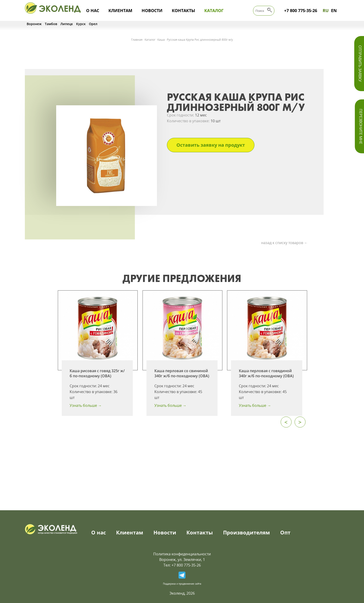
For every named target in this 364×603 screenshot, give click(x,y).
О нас (93, 10)
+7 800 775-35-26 (301, 10)
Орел (93, 24)
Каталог (214, 10)
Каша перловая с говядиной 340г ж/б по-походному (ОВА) (266, 373)
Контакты (183, 10)
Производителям (247, 532)
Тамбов (51, 24)
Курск (81, 24)
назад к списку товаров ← (284, 243)
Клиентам (120, 10)
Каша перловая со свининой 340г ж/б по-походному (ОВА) (182, 373)
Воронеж (34, 24)
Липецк (67, 24)
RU (326, 10)
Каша (161, 40)
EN (334, 10)
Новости (152, 10)
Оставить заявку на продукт (211, 145)
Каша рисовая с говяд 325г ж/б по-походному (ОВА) (97, 373)
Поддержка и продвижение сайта (182, 584)
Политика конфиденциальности (182, 554)
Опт (285, 532)
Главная (137, 40)
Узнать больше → (86, 405)
